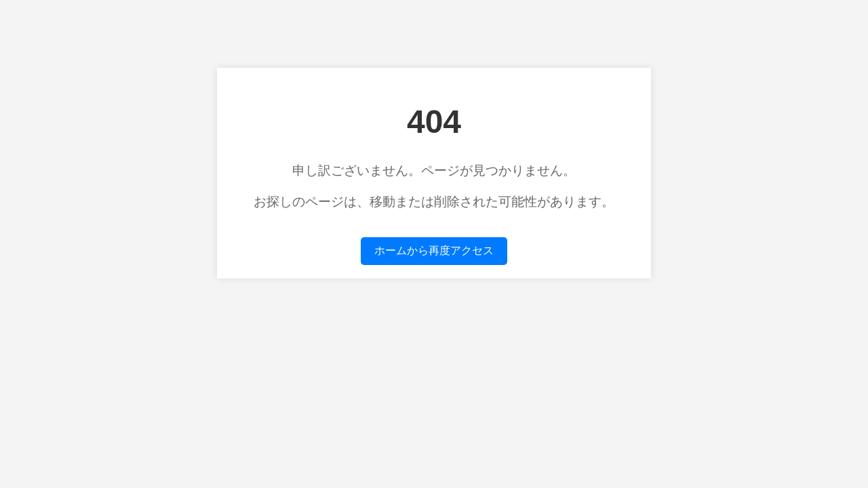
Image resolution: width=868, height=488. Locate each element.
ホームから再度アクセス (434, 250)
